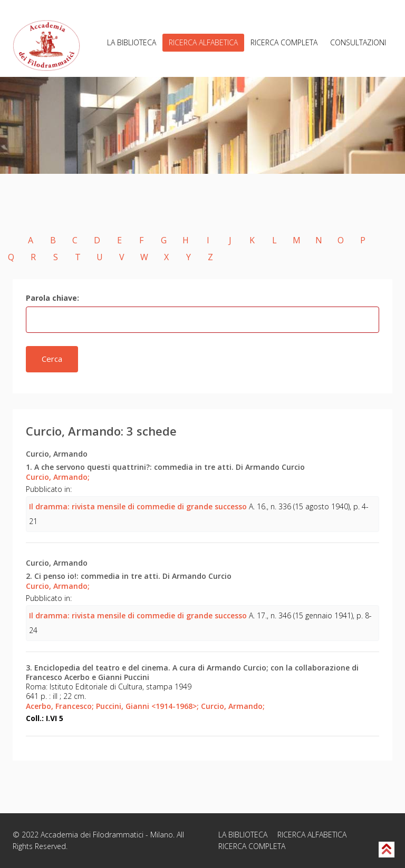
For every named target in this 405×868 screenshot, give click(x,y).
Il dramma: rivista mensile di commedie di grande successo (138, 506)
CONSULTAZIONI (358, 42)
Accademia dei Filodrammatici (92, 835)
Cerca (52, 359)
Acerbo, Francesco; (60, 706)
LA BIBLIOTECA (132, 42)
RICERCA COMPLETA (284, 42)
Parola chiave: (52, 298)
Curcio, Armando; (58, 477)
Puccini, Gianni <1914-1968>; (147, 706)
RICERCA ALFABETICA (203, 42)
